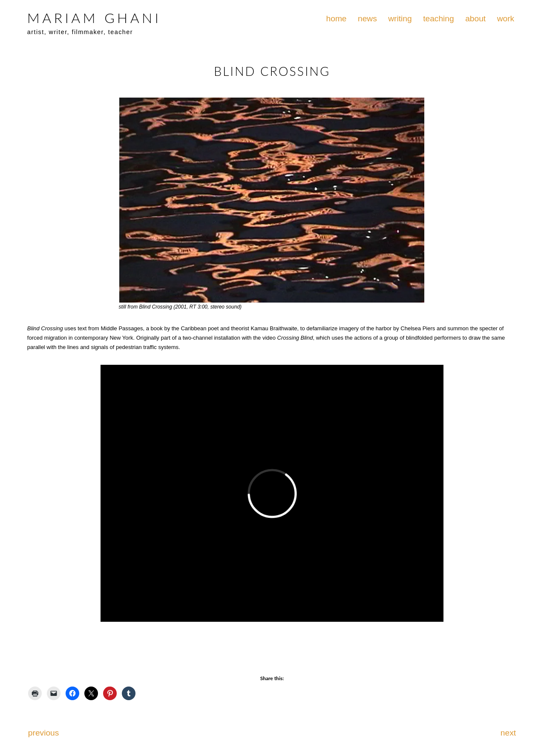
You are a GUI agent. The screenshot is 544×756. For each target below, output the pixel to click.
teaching (439, 19)
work (506, 19)
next (508, 733)
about (475, 19)
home (337, 19)
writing (400, 19)
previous (44, 733)
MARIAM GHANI (94, 18)
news (367, 19)
